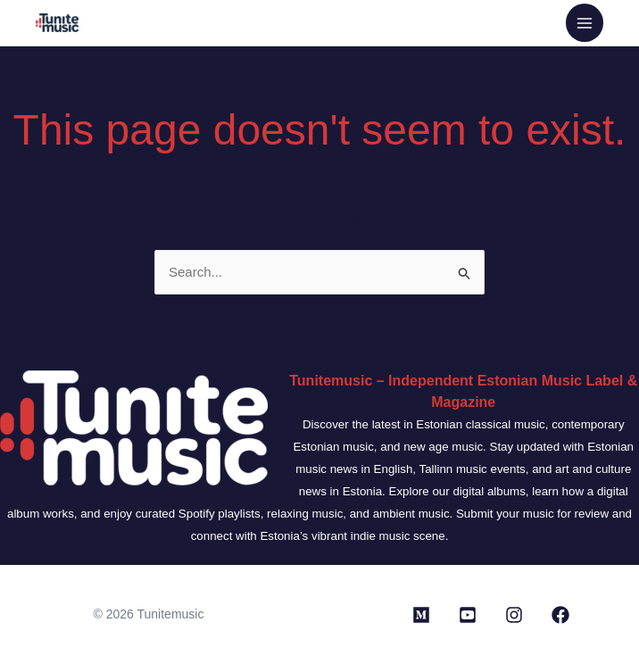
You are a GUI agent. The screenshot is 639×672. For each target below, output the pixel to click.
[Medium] (421, 615)
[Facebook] (560, 615)
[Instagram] (514, 615)
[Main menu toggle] (585, 23)
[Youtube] (468, 615)
